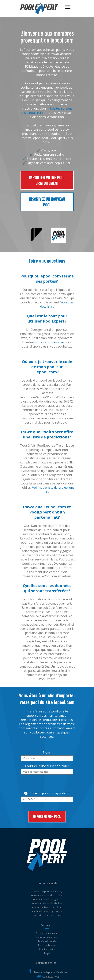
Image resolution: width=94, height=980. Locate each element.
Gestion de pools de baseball (47, 896)
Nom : (47, 752)
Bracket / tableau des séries (47, 908)
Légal (47, 953)
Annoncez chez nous (47, 937)
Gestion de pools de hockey (47, 891)
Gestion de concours (47, 933)
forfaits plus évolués (50, 342)
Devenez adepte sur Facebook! (51, 972)
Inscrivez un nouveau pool (47, 202)
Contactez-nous (51, 977)
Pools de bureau (47, 945)
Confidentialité (47, 949)
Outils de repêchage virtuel (47, 916)
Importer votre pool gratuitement (47, 180)
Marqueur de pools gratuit (47, 900)
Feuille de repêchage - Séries (47, 912)
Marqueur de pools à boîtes (47, 904)
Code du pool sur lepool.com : (46, 793)
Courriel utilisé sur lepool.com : (47, 766)
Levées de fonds (47, 941)
